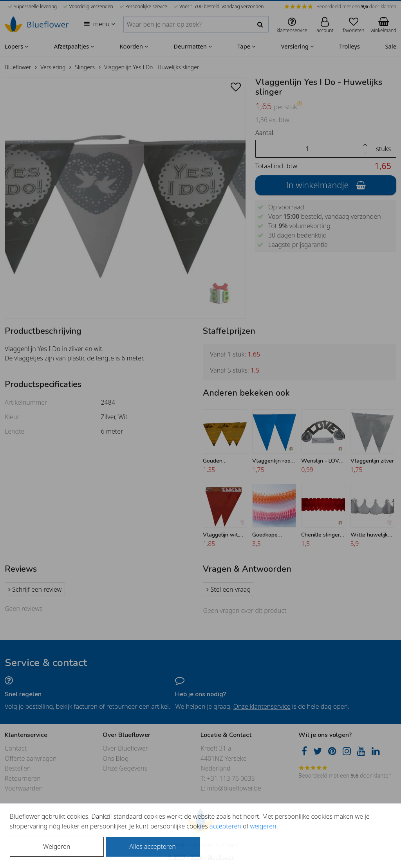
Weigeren (57, 846)
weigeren (263, 826)
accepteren (225, 826)
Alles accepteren (152, 846)
